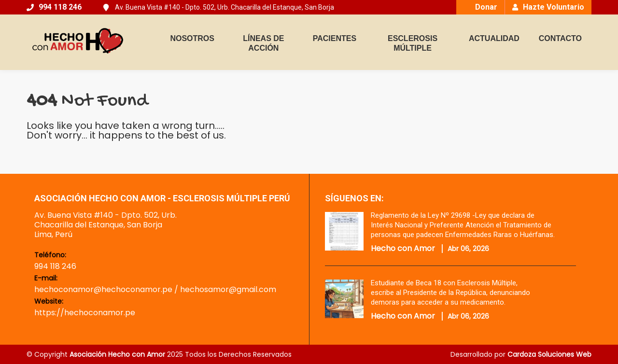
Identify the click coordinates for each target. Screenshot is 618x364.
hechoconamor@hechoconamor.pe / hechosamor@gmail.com (155, 289)
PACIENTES (335, 38)
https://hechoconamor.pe (85, 313)
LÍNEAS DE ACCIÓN (263, 43)
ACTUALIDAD (494, 38)
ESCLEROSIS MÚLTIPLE (413, 43)
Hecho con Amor (403, 249)
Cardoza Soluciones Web (549, 354)
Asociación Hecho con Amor (117, 354)
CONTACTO (560, 38)
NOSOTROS (192, 38)
